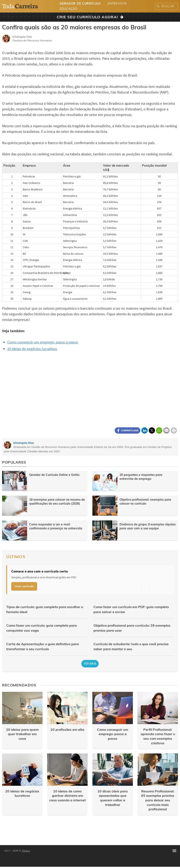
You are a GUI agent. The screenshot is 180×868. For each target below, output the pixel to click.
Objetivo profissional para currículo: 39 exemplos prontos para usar (132, 628)
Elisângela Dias (24, 443)
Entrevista (117, 4)
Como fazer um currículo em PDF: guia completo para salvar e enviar (131, 609)
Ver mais (90, 664)
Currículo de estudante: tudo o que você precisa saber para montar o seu (131, 646)
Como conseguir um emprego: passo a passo (43, 342)
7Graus (26, 851)
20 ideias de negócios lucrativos (32, 349)
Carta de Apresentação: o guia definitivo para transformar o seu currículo (43, 646)
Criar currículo (24, 586)
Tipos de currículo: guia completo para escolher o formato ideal (45, 609)
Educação (69, 9)
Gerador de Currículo (80, 4)
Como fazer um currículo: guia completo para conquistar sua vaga (42, 628)
